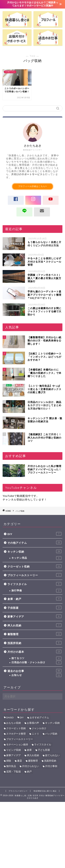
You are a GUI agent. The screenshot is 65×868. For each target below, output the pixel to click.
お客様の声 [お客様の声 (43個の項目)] (33, 723)
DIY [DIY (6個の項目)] (22, 718)
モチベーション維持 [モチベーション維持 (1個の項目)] (17, 745)
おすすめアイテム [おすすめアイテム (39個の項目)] (39, 718)
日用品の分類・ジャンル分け (36, 663)
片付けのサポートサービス (27, 174)
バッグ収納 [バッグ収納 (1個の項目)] (51, 734)
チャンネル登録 (12, 500)
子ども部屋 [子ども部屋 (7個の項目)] (44, 750)
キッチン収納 (34, 551)
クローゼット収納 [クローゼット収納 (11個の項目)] (16, 728)
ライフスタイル (34, 584)
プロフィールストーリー (34, 575)
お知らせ (36, 675)
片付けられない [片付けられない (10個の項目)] (31, 766)
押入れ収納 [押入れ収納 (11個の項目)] (33, 755)
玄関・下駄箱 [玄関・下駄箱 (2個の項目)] (14, 772)
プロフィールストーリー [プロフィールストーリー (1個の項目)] (20, 739)
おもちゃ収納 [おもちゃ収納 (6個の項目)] (14, 723)
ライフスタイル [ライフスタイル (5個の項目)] (43, 745)
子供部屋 (34, 608)
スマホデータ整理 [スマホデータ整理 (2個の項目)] (16, 734)
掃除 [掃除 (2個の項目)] (9, 761)
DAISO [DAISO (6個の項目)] (10, 718)
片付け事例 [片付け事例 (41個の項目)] (51, 766)
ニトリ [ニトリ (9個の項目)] (35, 734)
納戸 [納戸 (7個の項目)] (29, 772)
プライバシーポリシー (18, 791)
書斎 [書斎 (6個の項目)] (20, 761)
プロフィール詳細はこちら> (32, 186)
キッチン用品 (36, 558)
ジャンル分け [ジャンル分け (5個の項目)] (39, 728)
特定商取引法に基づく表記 (45, 791)
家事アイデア (34, 616)
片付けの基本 (34, 652)
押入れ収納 (34, 625)
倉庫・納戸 (34, 599)
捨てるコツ (36, 658)
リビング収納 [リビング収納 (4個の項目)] (14, 750)
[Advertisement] (32, 835)
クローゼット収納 (34, 566)
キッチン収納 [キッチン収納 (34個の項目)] (52, 723)
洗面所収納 (34, 643)
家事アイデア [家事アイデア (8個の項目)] (14, 755)
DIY (34, 534)
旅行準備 (36, 591)
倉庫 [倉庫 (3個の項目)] (29, 750)
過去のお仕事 (34, 671)
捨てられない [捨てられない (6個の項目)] (52, 755)
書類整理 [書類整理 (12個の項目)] (33, 761)
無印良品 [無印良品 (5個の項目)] (11, 766)
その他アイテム (34, 542)
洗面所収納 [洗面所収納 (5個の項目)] (50, 761)
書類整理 (34, 634)
